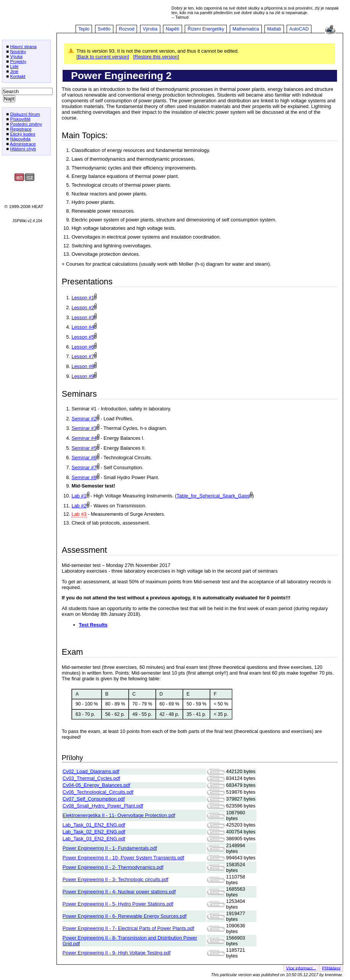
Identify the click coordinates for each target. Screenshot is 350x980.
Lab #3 (79, 514)
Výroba (150, 29)
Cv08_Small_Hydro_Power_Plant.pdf (103, 806)
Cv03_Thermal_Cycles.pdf (91, 778)
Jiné (14, 71)
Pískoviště (20, 119)
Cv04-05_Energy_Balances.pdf (96, 785)
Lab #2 (79, 506)
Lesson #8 (83, 366)
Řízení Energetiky (206, 29)
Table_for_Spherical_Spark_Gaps (213, 496)
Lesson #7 (83, 356)
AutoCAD (299, 29)
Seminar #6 (84, 458)
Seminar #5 (84, 448)
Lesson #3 (83, 317)
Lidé (14, 66)
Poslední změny (26, 124)
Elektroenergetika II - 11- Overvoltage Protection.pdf (119, 815)
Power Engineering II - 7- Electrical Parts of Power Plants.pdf (128, 928)
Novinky (18, 51)
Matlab (274, 29)
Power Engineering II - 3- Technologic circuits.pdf (115, 879)
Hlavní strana (23, 46)
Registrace (21, 129)
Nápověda (20, 139)
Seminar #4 (84, 438)
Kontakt (18, 76)
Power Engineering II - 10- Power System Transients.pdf (123, 858)
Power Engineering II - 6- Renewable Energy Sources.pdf (125, 916)
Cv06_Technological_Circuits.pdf (98, 792)
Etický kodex (23, 134)
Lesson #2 (83, 308)
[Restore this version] (156, 57)
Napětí (173, 29)
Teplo (84, 29)
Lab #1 (79, 496)
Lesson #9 (83, 376)
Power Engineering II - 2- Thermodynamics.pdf (113, 867)
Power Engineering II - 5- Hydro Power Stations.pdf (118, 904)
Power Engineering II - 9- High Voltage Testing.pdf (117, 953)
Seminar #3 (84, 428)
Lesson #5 (83, 337)
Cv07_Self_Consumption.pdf (94, 799)
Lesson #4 (83, 327)
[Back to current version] (103, 57)
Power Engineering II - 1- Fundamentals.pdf (110, 848)
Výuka (16, 56)
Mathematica (246, 29)
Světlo (104, 29)
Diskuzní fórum (25, 114)
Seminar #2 (84, 419)
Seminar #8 (84, 477)
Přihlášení (331, 968)
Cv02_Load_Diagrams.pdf (91, 771)
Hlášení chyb (23, 149)
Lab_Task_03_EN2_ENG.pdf (94, 839)
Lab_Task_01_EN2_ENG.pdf (94, 825)
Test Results (93, 625)
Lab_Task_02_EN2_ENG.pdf (94, 832)
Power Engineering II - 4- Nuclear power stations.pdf (119, 892)
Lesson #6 (83, 347)
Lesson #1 (83, 298)
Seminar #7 (84, 467)
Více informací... (301, 968)
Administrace (23, 144)
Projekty (18, 61)
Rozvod (127, 29)
